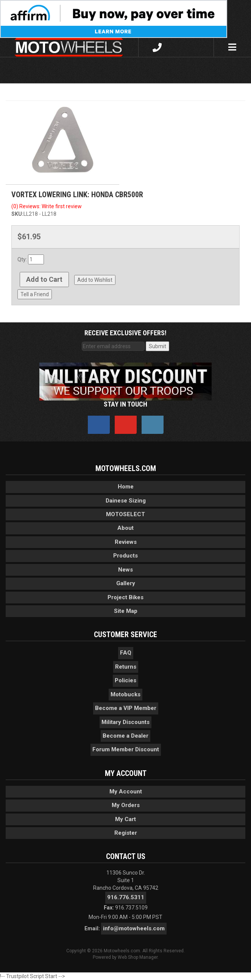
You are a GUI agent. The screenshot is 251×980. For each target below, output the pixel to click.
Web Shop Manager (138, 957)
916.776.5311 (126, 897)
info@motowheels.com (134, 928)
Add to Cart (44, 279)
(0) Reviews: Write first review (47, 206)
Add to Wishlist (95, 280)
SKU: (17, 214)
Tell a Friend (35, 294)
